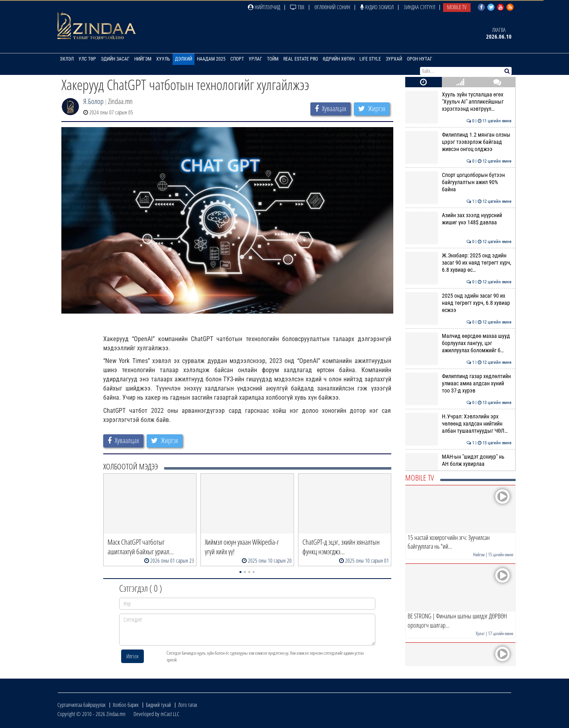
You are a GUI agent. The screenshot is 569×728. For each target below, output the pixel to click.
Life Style (370, 59)
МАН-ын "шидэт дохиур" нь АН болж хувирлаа (458, 460)
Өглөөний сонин (332, 7)
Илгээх (132, 656)
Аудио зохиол (377, 7)
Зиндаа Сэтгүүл (419, 7)
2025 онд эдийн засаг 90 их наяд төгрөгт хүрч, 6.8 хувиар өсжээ (458, 303)
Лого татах (188, 705)
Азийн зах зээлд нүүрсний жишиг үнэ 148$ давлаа (458, 219)
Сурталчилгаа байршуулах (81, 705)
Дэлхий (183, 59)
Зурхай (394, 59)
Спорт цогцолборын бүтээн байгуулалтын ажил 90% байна (458, 182)
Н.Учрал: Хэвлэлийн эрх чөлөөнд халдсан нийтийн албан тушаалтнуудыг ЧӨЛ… (458, 424)
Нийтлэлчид (264, 7)
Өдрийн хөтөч (339, 59)
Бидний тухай (158, 705)
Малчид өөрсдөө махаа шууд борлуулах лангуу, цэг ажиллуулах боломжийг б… (458, 343)
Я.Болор (93, 101)
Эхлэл (67, 59)
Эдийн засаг (115, 59)
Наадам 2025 (211, 59)
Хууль (163, 59)
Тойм (273, 59)
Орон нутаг (420, 59)
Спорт (237, 59)
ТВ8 (297, 7)
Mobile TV (457, 7)
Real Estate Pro (301, 59)
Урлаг (255, 59)
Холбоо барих (126, 705)
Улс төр (87, 59)
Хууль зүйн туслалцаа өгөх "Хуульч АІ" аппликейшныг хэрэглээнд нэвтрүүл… (458, 102)
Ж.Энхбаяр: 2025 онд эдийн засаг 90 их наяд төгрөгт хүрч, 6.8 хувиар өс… (458, 263)
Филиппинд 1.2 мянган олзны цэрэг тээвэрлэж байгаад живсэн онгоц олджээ (458, 142)
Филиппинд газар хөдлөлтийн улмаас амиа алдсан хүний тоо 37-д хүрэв (458, 384)
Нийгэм (143, 59)
